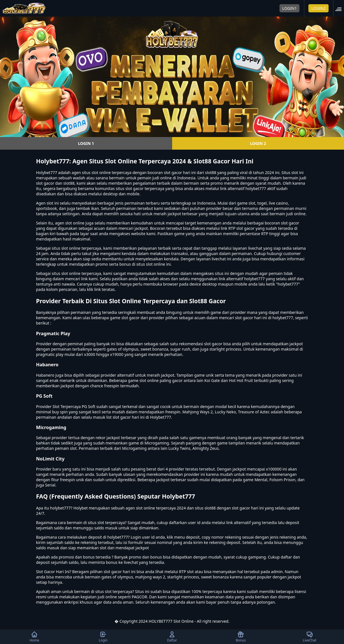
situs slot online (66, 248)
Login (103, 637)
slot (50, 203)
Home (34, 637)
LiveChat (310, 637)
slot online (101, 172)
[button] (340, 8)
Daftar (172, 637)
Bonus (241, 637)
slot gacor (290, 223)
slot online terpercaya (81, 273)
